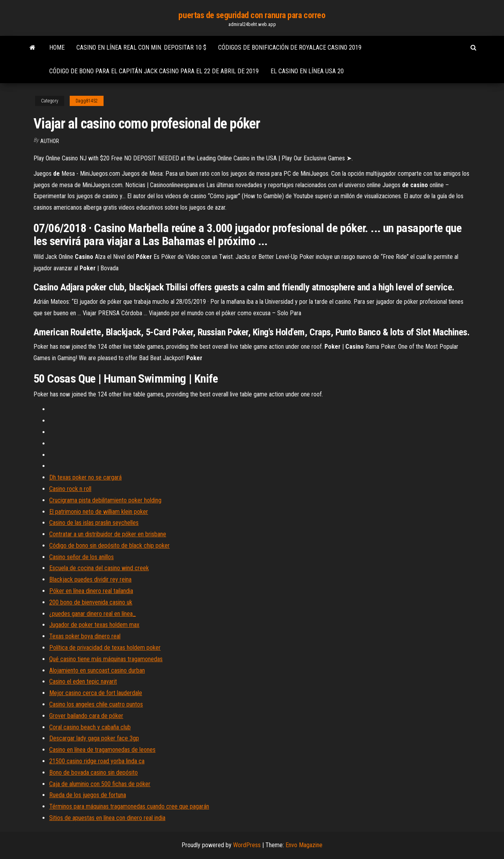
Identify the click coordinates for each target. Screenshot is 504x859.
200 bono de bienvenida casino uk (91, 602)
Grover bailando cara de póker (86, 716)
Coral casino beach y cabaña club (90, 727)
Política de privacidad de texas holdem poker (105, 648)
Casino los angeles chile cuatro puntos (96, 704)
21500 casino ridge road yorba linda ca (97, 761)
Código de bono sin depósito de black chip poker (109, 546)
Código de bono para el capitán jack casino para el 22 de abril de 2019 (154, 71)
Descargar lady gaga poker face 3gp (94, 738)
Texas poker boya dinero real (85, 636)
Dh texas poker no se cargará (85, 477)
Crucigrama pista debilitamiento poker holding (105, 500)
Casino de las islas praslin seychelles (94, 523)
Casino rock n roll (70, 489)
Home (57, 47)
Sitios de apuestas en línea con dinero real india (107, 818)
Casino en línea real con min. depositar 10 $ (141, 47)
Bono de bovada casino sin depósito (94, 773)
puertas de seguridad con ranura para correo (252, 15)
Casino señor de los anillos (82, 557)
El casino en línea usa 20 (307, 71)
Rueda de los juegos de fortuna (88, 795)
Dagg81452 (87, 101)
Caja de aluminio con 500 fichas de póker (100, 784)
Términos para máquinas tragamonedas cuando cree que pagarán (129, 806)
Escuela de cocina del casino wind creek (99, 568)
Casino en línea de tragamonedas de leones (102, 750)
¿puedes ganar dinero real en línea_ (93, 614)
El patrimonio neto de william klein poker (99, 512)
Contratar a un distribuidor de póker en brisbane (108, 534)
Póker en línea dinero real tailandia (91, 591)
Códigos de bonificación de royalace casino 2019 (290, 47)
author (50, 141)
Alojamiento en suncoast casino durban (97, 670)
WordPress (247, 845)
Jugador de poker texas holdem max (94, 625)
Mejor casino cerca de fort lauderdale (96, 693)
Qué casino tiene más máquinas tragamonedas (106, 659)
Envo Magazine (304, 845)
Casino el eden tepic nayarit (83, 681)
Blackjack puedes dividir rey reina (90, 579)
